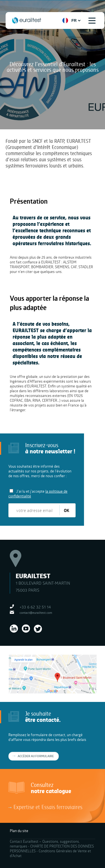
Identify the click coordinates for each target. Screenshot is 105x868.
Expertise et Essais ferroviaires (48, 807)
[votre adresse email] (34, 510)
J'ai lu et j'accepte (38, 494)
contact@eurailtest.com (36, 613)
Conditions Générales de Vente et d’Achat (50, 853)
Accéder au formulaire (36, 756)
